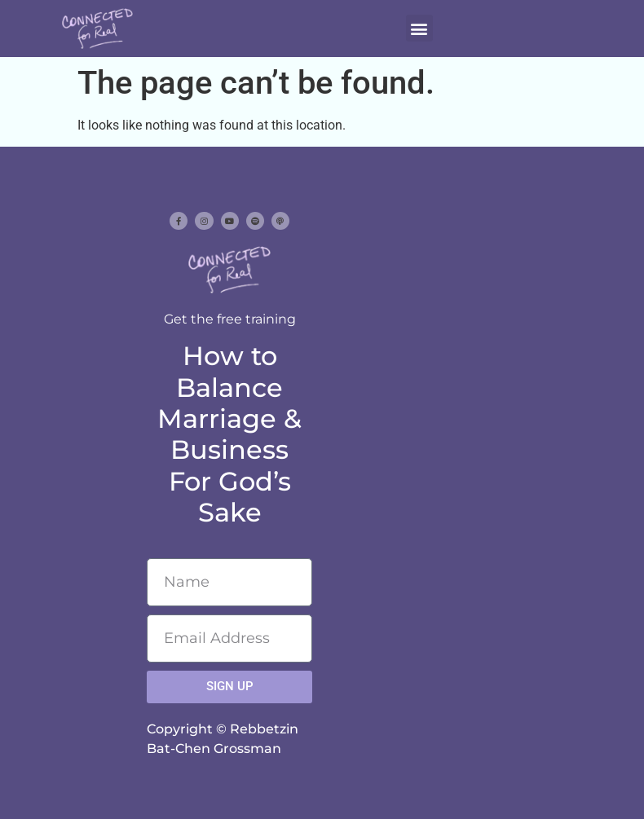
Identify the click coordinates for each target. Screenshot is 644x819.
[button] (419, 28)
